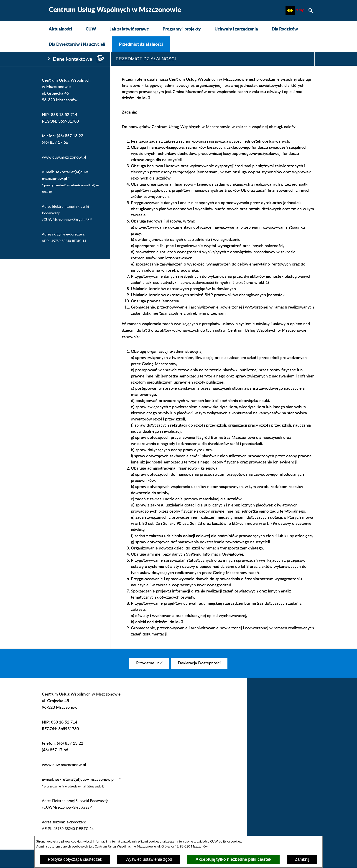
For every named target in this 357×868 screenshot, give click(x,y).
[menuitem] (60, 29)
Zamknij (302, 859)
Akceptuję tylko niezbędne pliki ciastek (233, 859)
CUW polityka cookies (226, 841)
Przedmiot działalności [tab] (146, 59)
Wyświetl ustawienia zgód (149, 859)
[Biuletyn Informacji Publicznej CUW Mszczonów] (300, 11)
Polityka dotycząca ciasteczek (75, 859)
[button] (290, 11)
